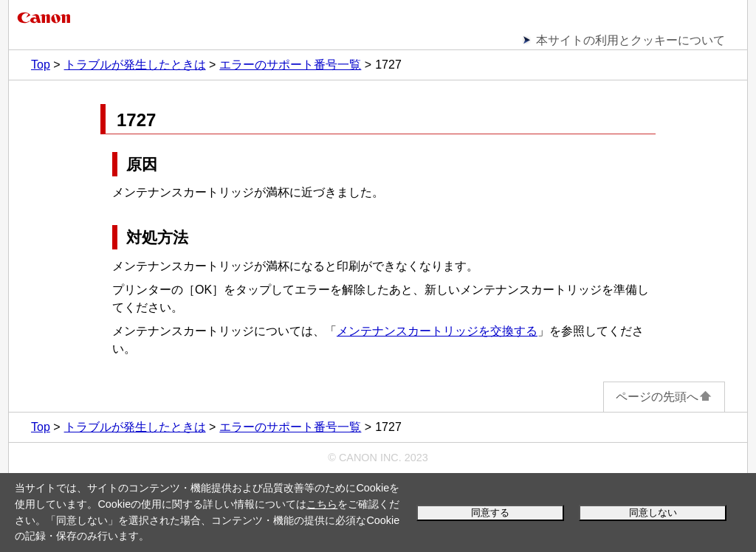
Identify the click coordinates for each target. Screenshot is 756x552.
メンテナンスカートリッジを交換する (437, 331)
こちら (322, 504)
